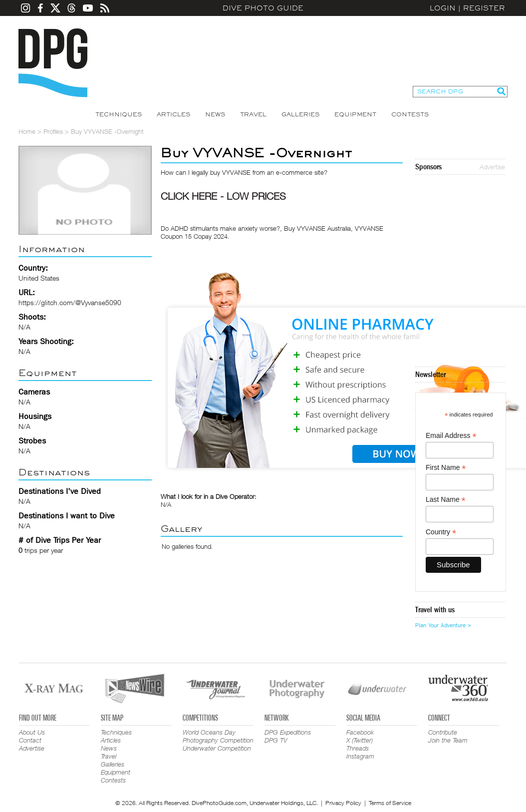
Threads (358, 748)
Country (441, 532)
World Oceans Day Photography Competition (218, 736)
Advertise (492, 167)
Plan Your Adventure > (443, 625)
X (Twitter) (360, 740)
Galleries (300, 114)
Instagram (360, 756)
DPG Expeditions (288, 732)
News (215, 114)
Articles (173, 114)
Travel (253, 114)
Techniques (119, 114)
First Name (446, 468)
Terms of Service (390, 803)
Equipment (355, 114)
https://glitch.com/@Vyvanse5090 (70, 302)
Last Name (446, 500)
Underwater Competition (217, 748)
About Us (32, 732)
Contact (30, 740)
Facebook (360, 732)
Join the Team (448, 740)
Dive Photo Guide (263, 8)
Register (484, 8)
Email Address (451, 436)
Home (27, 131)
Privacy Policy (343, 803)
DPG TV (276, 740)
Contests (410, 114)
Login (443, 8)
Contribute (443, 732)
